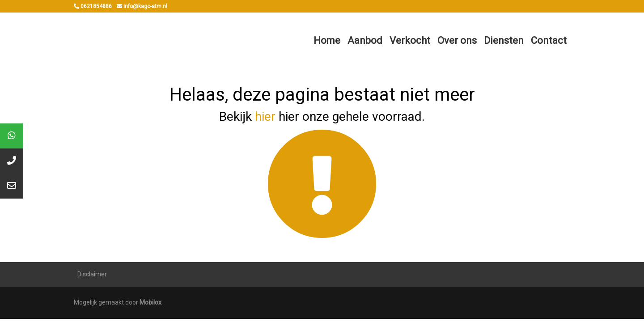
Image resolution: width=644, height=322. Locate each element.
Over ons (457, 40)
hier (265, 117)
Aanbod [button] (365, 40)
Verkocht (410, 40)
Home (327, 40)
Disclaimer (92, 274)
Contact (549, 40)
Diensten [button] (504, 40)
